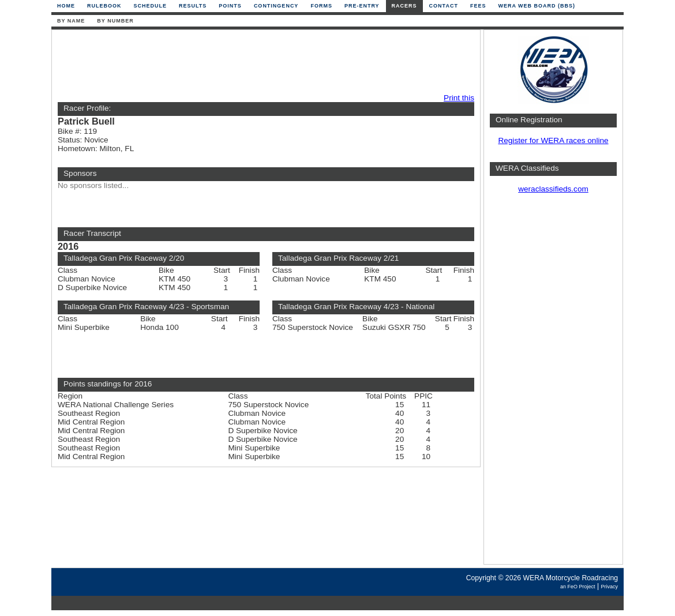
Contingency (276, 6)
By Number (115, 21)
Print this (459, 98)
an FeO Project (578, 587)
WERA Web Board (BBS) (537, 6)
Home (66, 6)
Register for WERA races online (553, 140)
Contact (444, 6)
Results (193, 6)
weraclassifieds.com (553, 189)
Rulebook (104, 6)
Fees (478, 6)
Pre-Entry (362, 6)
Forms (321, 6)
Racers (404, 6)
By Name (71, 21)
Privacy (609, 587)
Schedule (151, 6)
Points (230, 6)
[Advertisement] (263, 62)
